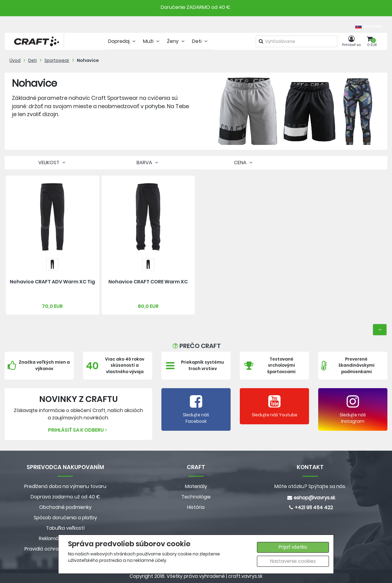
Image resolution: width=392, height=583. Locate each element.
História (196, 507)
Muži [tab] (152, 41)
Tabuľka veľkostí (65, 528)
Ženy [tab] (176, 41)
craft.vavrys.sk (245, 576)
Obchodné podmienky (65, 507)
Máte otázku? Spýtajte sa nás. (310, 486)
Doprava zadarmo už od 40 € (65, 497)
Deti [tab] (200, 41)
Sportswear (57, 60)
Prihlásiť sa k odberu (78, 430)
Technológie (196, 497)
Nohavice (88, 60)
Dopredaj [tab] (123, 41)
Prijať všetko (293, 547)
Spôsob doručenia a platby (65, 518)
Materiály (196, 486)
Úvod (15, 60)
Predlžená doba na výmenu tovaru (65, 486)
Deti (32, 60)
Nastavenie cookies (293, 561)
